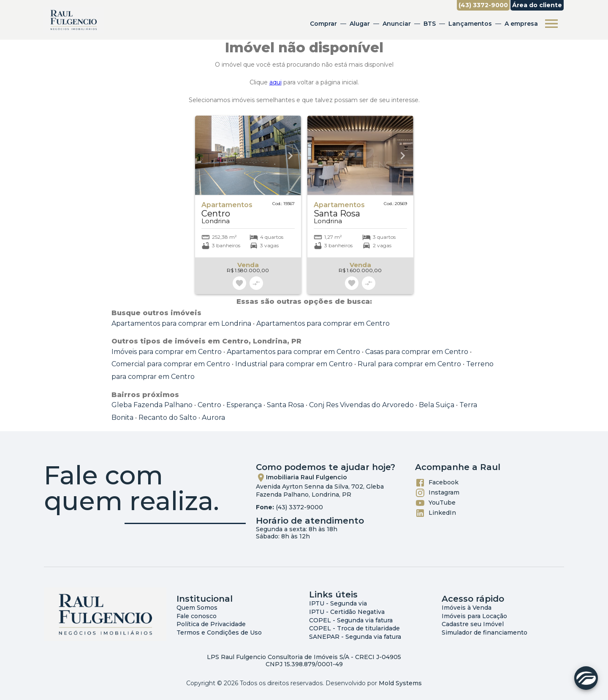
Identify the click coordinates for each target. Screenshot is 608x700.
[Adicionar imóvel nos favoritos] (239, 283)
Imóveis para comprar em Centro (167, 352)
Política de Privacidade (211, 624)
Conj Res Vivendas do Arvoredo (361, 405)
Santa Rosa (285, 405)
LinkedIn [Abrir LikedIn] (436, 513)
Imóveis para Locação (474, 616)
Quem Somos (197, 608)
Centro (209, 405)
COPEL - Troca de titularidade (354, 628)
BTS (429, 24)
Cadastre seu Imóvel (473, 624)
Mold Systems (400, 683)
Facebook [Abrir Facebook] (437, 483)
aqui (275, 82)
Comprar (323, 24)
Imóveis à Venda (467, 608)
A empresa (520, 24)
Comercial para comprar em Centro (171, 364)
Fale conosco (197, 616)
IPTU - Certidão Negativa (347, 612)
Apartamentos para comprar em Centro (323, 323)
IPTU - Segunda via (338, 603)
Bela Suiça (437, 405)
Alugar (359, 24)
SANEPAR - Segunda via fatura (355, 637)
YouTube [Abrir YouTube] (435, 503)
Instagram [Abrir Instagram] (437, 493)
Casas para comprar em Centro (417, 352)
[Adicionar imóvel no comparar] (256, 283)
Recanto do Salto (168, 418)
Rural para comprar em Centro (409, 364)
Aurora (213, 418)
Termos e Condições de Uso (219, 632)
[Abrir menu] (551, 24)
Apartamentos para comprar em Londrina (181, 323)
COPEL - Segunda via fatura (351, 620)
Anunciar (396, 24)
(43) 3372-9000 (299, 507)
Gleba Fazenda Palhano (152, 405)
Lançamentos (469, 24)
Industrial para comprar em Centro (294, 364)
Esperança (244, 405)
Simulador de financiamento (484, 632)
